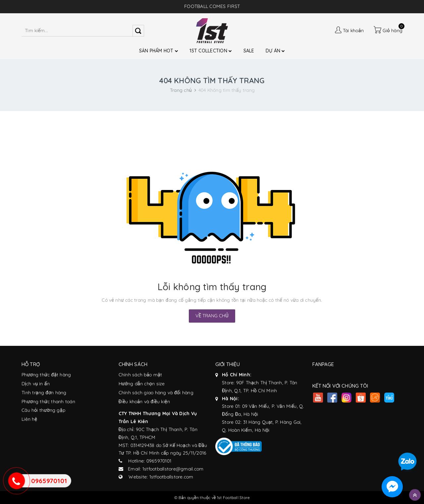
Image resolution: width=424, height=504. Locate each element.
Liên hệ (29, 419)
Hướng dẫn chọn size (142, 384)
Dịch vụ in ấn (36, 384)
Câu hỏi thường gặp (43, 410)
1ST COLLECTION (211, 51)
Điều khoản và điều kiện (144, 402)
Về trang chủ (212, 316)
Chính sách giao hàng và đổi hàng (156, 393)
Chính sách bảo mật (140, 375)
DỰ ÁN (275, 51)
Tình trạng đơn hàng (44, 393)
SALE (249, 51)
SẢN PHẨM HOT (159, 51)
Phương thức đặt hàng (46, 375)
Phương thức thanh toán (48, 402)
